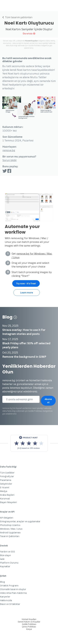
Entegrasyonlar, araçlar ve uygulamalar (20, 521)
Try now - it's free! (26, 283)
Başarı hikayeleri (8, 502)
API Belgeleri (7, 518)
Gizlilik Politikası (35, 45)
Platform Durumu (9, 563)
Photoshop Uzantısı (10, 525)
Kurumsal (5, 499)
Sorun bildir (10, 160)
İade (2, 559)
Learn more (27, 293)
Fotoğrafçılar (7, 476)
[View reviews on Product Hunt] (29, 443)
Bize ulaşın (5, 555)
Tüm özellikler (7, 473)
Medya (4, 491)
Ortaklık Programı (9, 585)
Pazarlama (6, 480)
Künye (29, 629)
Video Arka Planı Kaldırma (13, 593)
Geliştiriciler (6, 484)
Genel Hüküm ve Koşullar (29, 622)
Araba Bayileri (7, 495)
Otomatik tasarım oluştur (13, 589)
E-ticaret (5, 487)
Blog (10, 317)
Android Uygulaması (10, 532)
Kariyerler (5, 597)
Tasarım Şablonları (10, 536)
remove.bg (9, 150)
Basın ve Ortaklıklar (10, 604)
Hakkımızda (6, 600)
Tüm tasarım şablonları (17, 17)
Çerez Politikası (29, 627)
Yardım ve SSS (8, 552)
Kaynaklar (5, 566)
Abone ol (48, 401)
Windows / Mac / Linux (11, 529)
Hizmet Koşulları (31, 41)
